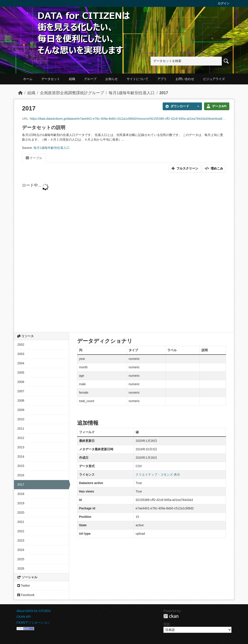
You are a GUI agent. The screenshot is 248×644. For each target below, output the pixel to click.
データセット (51, 79)
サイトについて (138, 79)
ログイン (224, 3)
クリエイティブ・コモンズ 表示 (158, 475)
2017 (164, 93)
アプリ (162, 79)
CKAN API (24, 617)
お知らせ (112, 79)
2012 (21, 438)
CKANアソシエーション (33, 622)
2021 (21, 522)
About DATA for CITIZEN (34, 611)
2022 (21, 531)
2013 (21, 447)
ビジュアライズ (214, 79)
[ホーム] (20, 93)
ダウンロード (177, 106)
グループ (90, 79)
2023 (21, 540)
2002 (21, 345)
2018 (21, 494)
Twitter (24, 586)
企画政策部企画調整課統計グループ (72, 93)
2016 (21, 475)
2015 (21, 466)
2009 (21, 410)
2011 (21, 429)
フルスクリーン (185, 168)
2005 (21, 373)
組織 (72, 79)
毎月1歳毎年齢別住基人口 (132, 93)
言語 (166, 624)
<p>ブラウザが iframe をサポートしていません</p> (124, 253)
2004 (21, 363)
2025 (21, 559)
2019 (21, 503)
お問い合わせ (185, 79)
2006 (21, 382)
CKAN (171, 616)
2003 (21, 354)
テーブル (34, 158)
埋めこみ (214, 168)
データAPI (217, 106)
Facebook (26, 595)
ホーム (28, 79)
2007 (21, 391)
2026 (21, 568)
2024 (21, 550)
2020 (21, 512)
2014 (21, 457)
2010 (21, 419)
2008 (21, 401)
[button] (197, 106)
